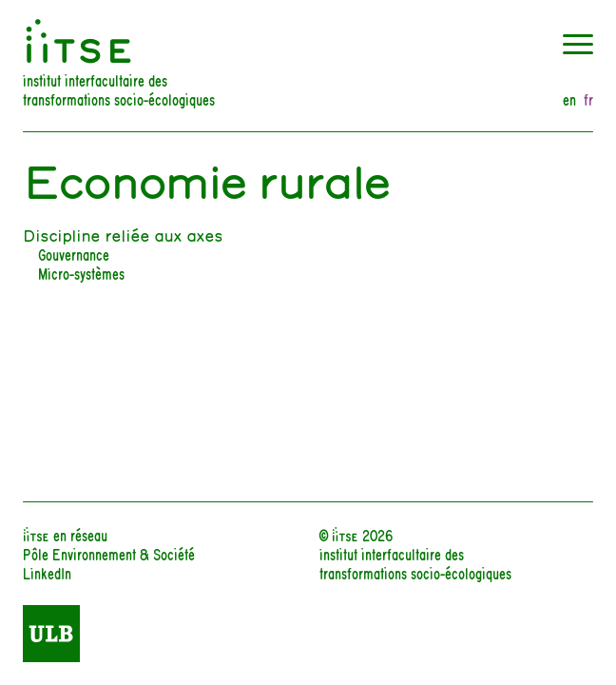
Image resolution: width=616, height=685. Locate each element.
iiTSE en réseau (65, 534)
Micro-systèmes (81, 273)
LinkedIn (47, 572)
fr (588, 99)
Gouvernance (74, 254)
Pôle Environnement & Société (109, 553)
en (569, 99)
